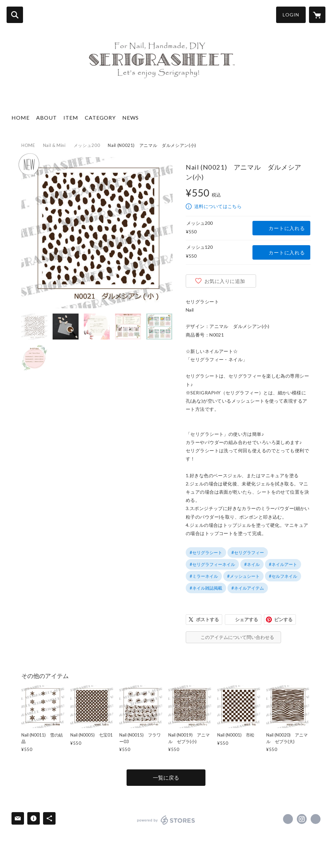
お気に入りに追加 (225, 281)
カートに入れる (287, 228)
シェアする (247, 619)
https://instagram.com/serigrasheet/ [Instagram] (302, 819)
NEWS (130, 117)
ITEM (71, 117)
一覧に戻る (166, 777)
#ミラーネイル (204, 576)
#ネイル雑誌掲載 (206, 588)
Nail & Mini (54, 145)
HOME (21, 117)
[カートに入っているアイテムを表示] (317, 15)
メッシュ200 (87, 145)
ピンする (283, 619)
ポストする (207, 619)
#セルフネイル (283, 576)
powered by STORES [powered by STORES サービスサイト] (166, 820)
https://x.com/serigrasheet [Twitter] (288, 819)
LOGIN (291, 15)
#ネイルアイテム (248, 588)
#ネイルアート (283, 564)
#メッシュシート (243, 576)
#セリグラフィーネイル (212, 564)
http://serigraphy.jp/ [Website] (316, 819)
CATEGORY (100, 117)
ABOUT (47, 117)
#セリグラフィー (248, 552)
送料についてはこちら (218, 206)
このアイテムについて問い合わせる (237, 637)
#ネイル (252, 564)
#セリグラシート (206, 552)
